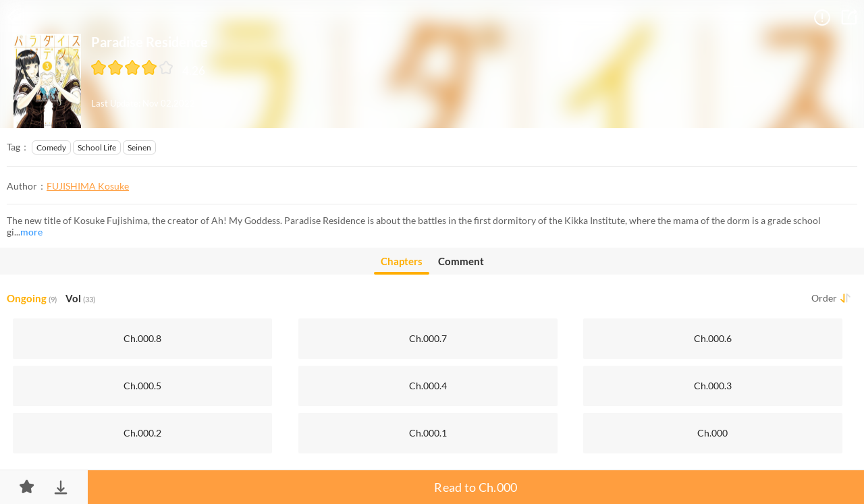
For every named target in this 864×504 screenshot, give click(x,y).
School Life (97, 147)
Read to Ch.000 (476, 487)
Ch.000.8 (142, 338)
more (31, 232)
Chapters (402, 265)
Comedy (51, 147)
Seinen (139, 147)
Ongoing (32, 298)
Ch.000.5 (142, 386)
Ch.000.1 (428, 433)
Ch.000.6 (713, 338)
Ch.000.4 (428, 386)
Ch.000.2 (142, 433)
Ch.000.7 (428, 338)
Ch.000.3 (713, 386)
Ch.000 (712, 433)
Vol (80, 298)
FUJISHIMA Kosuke (88, 186)
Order (824, 298)
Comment (461, 261)
